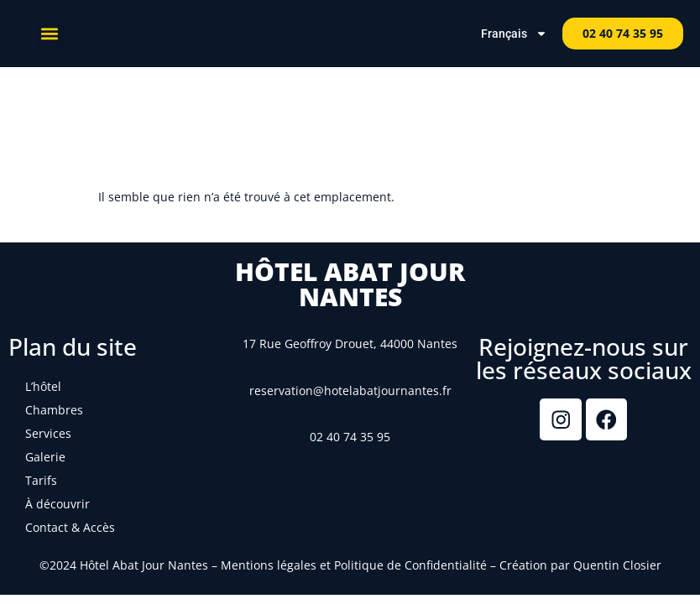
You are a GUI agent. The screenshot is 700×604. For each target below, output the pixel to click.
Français (514, 34)
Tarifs (41, 480)
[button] (50, 34)
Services (48, 433)
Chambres (54, 410)
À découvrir (57, 504)
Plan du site (73, 346)
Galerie (45, 457)
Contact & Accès (70, 527)
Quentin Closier (617, 565)
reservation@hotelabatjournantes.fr (350, 391)
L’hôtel (43, 386)
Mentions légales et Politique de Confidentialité (354, 565)
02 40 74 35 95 (350, 437)
